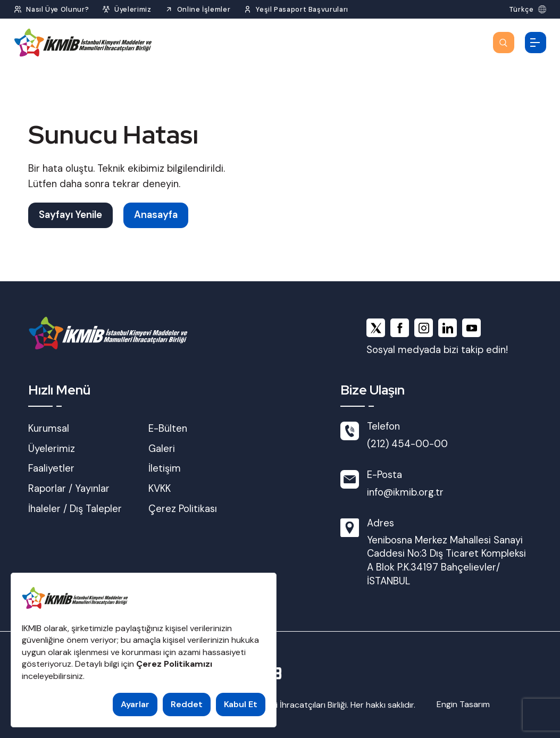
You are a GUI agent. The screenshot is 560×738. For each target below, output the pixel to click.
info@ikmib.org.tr (405, 492)
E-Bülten (168, 429)
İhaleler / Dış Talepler (75, 509)
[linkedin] (448, 328)
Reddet (187, 704)
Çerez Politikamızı (174, 664)
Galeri (162, 449)
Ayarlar (135, 704)
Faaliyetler (51, 468)
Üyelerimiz (52, 449)
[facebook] (400, 328)
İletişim (165, 468)
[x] (376, 328)
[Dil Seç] (528, 9)
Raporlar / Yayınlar (69, 489)
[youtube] (471, 328)
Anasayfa (156, 215)
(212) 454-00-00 (407, 444)
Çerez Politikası (183, 509)
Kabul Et (241, 704)
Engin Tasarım (463, 704)
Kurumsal (49, 429)
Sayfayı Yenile (70, 215)
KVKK (160, 489)
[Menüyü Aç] (536, 43)
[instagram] (424, 328)
